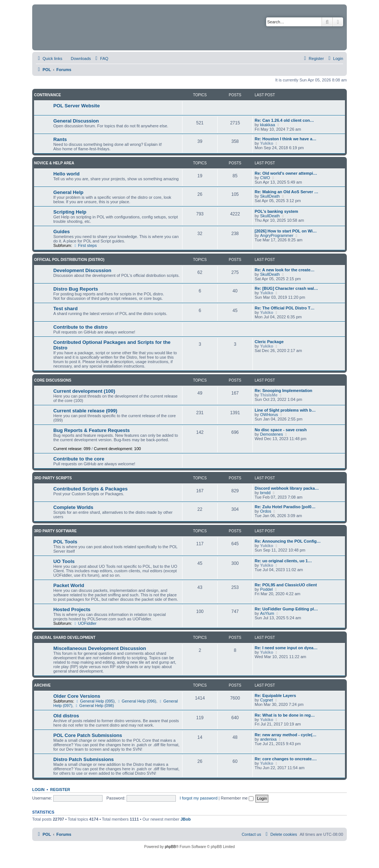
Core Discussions (53, 380)
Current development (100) (84, 391)
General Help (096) (137, 701)
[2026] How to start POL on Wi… (286, 231)
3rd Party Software (55, 531)
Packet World (69, 585)
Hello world (66, 174)
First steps (85, 245)
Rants (60, 139)
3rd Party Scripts (53, 478)
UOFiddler (85, 623)
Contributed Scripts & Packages (90, 489)
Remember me (237, 798)
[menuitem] (77, 58)
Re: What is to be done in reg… (285, 715)
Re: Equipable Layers (275, 696)
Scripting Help (70, 212)
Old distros (66, 716)
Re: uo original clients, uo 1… (283, 561)
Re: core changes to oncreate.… (286, 759)
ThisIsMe (269, 395)
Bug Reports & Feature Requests (92, 430)
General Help (68, 192)
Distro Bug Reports (76, 289)
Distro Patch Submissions (83, 759)
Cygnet (267, 700)
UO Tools (64, 561)
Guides (62, 232)
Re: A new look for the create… (285, 270)
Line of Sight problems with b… (285, 410)
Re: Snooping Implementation (284, 391)
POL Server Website (77, 106)
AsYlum (267, 613)
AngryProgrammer (277, 235)
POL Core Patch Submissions (88, 735)
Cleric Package (269, 342)
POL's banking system (276, 211)
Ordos (266, 511)
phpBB (170, 847)
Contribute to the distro (81, 327)
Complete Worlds (73, 507)
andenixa (269, 739)
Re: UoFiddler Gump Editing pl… (286, 609)
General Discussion (76, 121)
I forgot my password (198, 798)
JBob (186, 819)
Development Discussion (82, 270)
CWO (265, 178)
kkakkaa (268, 125)
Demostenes (272, 434)
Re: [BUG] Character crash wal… (286, 288)
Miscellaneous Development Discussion (100, 648)
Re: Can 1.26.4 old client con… (284, 120)
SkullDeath (270, 196)
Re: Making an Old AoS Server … (286, 192)
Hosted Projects (72, 609)
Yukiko (267, 143)
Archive (42, 685)
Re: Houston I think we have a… (286, 139)
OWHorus (269, 415)
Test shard (66, 309)
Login (38, 790)
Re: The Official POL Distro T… (285, 308)
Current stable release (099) (85, 411)
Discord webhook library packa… (287, 488)
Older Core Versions (77, 696)
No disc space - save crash (281, 430)
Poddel (266, 589)
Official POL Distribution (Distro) (69, 260)
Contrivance (48, 95)
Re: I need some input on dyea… (286, 648)
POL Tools (65, 542)
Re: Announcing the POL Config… (288, 541)
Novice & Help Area (54, 163)
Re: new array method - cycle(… (286, 735)
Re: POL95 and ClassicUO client (286, 585)
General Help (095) (95, 701)
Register (60, 790)
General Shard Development (65, 638)
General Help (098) (94, 706)
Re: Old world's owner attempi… (286, 173)
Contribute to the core (79, 459)
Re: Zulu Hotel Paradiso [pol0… (285, 507)
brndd (265, 493)
